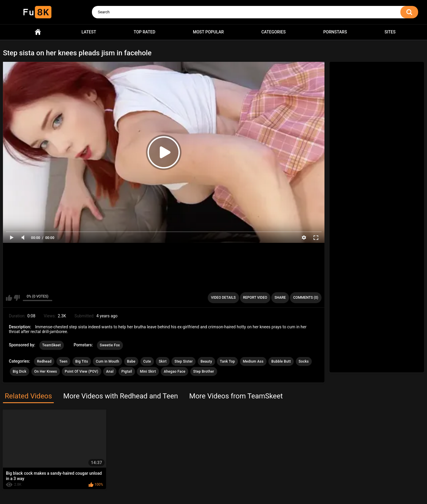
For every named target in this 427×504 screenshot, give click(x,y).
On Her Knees (46, 371)
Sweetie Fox (110, 345)
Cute (147, 361)
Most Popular (208, 32)
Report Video (255, 298)
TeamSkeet (52, 345)
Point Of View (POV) (81, 371)
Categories (273, 32)
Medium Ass (253, 361)
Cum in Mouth (107, 361)
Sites (390, 32)
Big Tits (82, 361)
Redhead (44, 361)
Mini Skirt (148, 371)
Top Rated (144, 32)
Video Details (223, 298)
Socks (304, 361)
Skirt (163, 361)
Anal (110, 371)
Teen (64, 361)
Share (280, 298)
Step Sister (184, 361)
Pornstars (335, 32)
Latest (89, 32)
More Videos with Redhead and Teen (121, 396)
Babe (131, 361)
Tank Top (227, 361)
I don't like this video (17, 298)
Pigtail (127, 371)
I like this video (9, 298)
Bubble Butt (281, 361)
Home (38, 32)
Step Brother (204, 371)
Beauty (206, 361)
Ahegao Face (174, 371)
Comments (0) (306, 298)
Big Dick (20, 371)
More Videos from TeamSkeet (236, 396)
